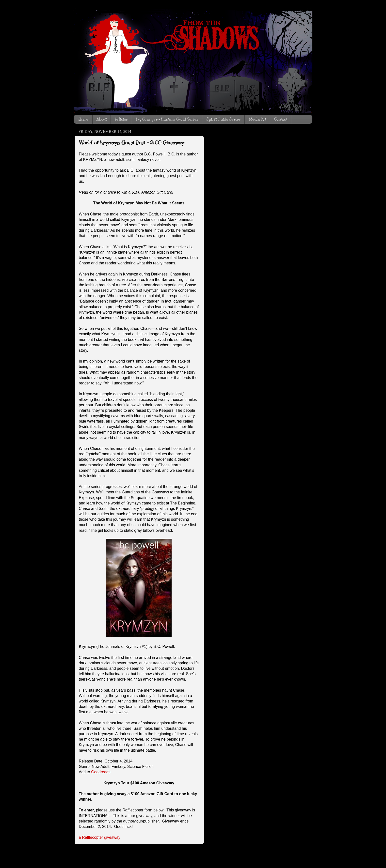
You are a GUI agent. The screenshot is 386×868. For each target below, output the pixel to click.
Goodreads (101, 772)
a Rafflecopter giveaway (100, 837)
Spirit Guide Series (223, 119)
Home (83, 119)
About (102, 119)
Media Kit (257, 119)
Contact (281, 119)
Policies (121, 119)
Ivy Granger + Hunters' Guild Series (167, 119)
